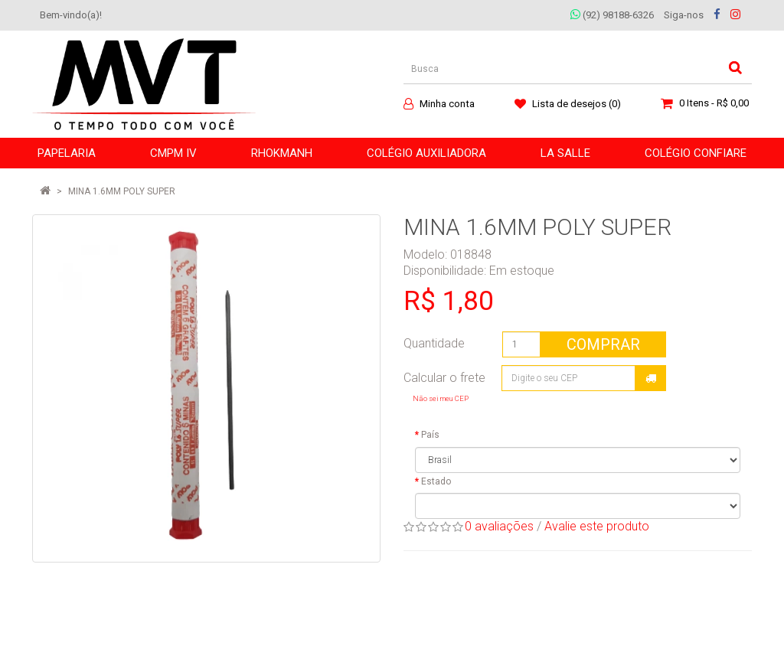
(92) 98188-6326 (612, 15)
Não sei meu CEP (441, 398)
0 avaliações (499, 526)
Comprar (603, 344)
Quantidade (434, 343)
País (430, 435)
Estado (436, 481)
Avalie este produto (597, 526)
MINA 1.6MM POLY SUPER (122, 191)
